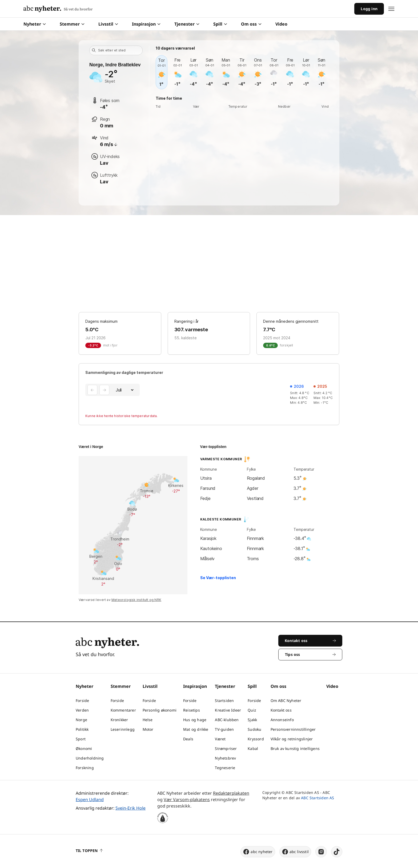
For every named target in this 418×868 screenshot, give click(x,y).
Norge (81, 720)
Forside (82, 701)
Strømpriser (226, 748)
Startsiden (224, 701)
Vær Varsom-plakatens (187, 800)
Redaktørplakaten (231, 793)
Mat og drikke (196, 729)
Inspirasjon (146, 24)
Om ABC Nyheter (286, 701)
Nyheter (35, 24)
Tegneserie (225, 768)
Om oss (251, 24)
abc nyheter (258, 852)
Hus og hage (195, 720)
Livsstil (108, 24)
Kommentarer (123, 710)
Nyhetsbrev (225, 758)
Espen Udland (90, 800)
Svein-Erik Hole (130, 808)
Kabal (253, 748)
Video (281, 24)
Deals (188, 739)
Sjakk (252, 720)
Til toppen (89, 851)
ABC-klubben (227, 720)
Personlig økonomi (160, 710)
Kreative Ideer (228, 710)
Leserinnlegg (123, 729)
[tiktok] (337, 852)
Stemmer (72, 24)
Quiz (252, 710)
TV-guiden (224, 729)
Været (220, 739)
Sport (81, 739)
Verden (82, 710)
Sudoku (254, 729)
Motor (148, 729)
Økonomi (84, 748)
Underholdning (90, 758)
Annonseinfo (282, 720)
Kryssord (256, 739)
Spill (220, 24)
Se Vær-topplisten (218, 578)
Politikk (82, 729)
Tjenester (187, 24)
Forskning (85, 768)
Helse (148, 720)
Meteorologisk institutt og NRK (136, 600)
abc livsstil (295, 852)
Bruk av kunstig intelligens (295, 748)
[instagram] (321, 852)
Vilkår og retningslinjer (292, 739)
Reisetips (192, 710)
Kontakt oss (281, 710)
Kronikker (119, 720)
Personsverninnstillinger (293, 729)
